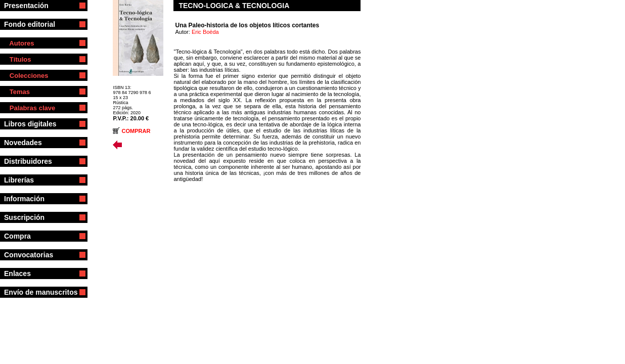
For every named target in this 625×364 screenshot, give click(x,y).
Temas (17, 92)
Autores (19, 43)
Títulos (17, 59)
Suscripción (31, 217)
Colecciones (26, 76)
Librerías (30, 180)
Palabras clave (30, 108)
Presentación (32, 6)
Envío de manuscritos (41, 292)
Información (33, 199)
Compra (31, 236)
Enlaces (24, 274)
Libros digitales (34, 124)
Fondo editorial (34, 24)
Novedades (25, 143)
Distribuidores (33, 161)
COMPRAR (136, 131)
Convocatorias (35, 255)
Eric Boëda (205, 32)
